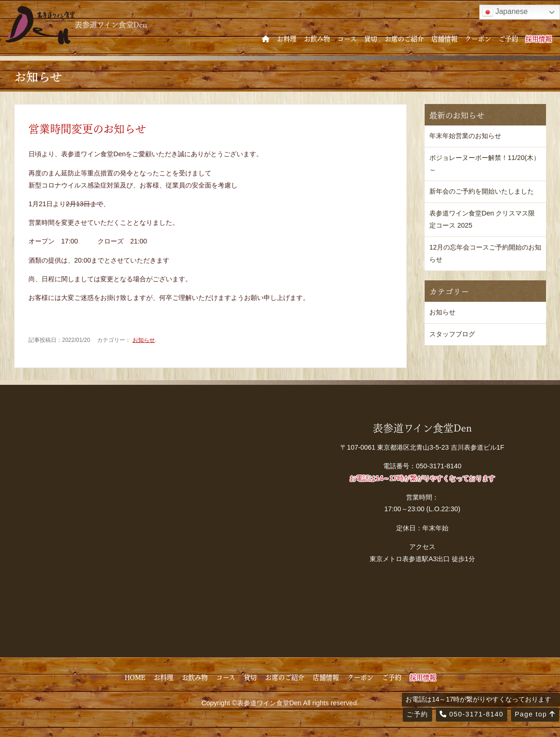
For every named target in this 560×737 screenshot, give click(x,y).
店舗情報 (444, 38)
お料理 (287, 38)
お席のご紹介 (404, 38)
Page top (535, 714)
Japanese (505, 12)
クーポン (478, 38)
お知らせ (144, 340)
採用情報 (539, 38)
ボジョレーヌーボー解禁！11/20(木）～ (485, 164)
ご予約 (508, 38)
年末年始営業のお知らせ (465, 136)
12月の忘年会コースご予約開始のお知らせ (485, 253)
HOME (135, 677)
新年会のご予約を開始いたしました (482, 191)
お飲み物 (317, 38)
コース (347, 38)
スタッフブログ (452, 334)
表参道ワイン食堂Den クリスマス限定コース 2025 (482, 219)
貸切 (371, 38)
